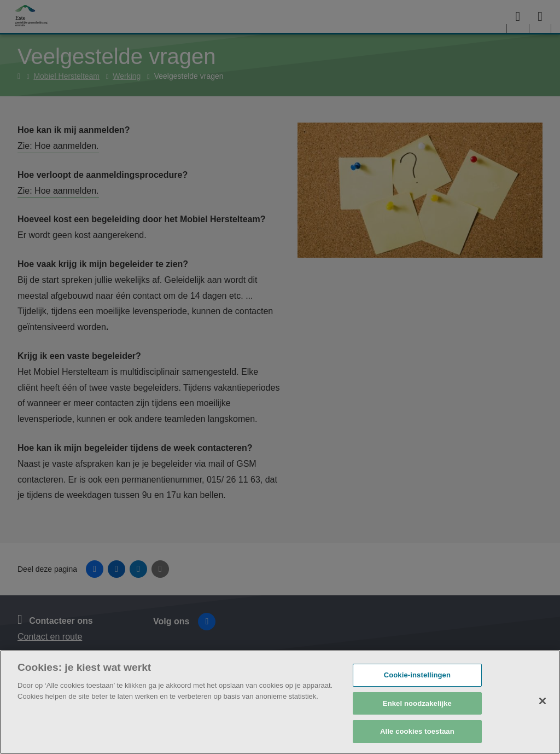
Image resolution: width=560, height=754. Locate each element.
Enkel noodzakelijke (417, 703)
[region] (280, 702)
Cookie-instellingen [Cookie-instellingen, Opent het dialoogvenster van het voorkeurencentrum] (417, 675)
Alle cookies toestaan (417, 731)
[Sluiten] (542, 701)
